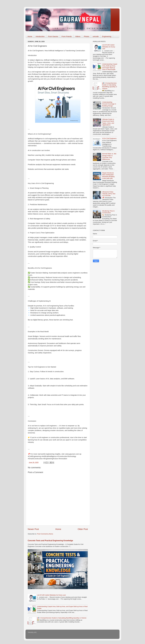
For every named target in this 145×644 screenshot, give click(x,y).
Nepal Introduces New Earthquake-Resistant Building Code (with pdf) (108, 176)
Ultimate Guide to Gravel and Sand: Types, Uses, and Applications (108, 122)
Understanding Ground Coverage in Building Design (109, 104)
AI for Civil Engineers (109, 138)
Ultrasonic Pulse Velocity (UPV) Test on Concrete (109, 194)
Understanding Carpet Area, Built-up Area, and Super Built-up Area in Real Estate (110, 67)
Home (30, 36)
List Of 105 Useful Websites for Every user (51, 595)
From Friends (67, 36)
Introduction (40, 36)
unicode (96, 36)
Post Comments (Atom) (45, 534)
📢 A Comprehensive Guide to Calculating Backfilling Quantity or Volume (62, 618)
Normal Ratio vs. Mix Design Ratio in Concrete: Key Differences (109, 156)
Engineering (107, 36)
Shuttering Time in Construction (108, 212)
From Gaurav (53, 36)
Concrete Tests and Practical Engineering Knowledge (50, 541)
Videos (78, 36)
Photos (86, 36)
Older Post (83, 529)
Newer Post (33, 529)
